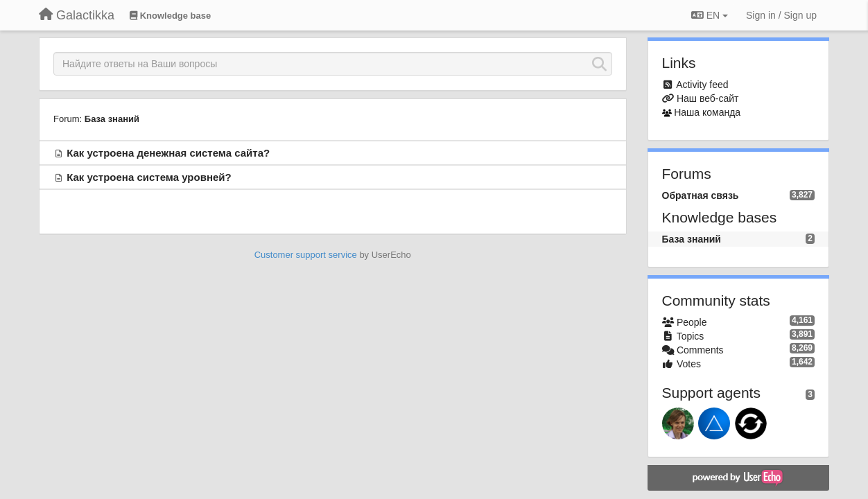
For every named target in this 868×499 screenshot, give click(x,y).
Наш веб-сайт (708, 98)
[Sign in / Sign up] (781, 15)
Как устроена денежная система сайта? (168, 153)
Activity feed (702, 85)
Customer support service (306, 255)
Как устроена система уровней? (149, 177)
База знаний (112, 119)
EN (710, 15)
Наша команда (707, 112)
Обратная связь (701, 195)
